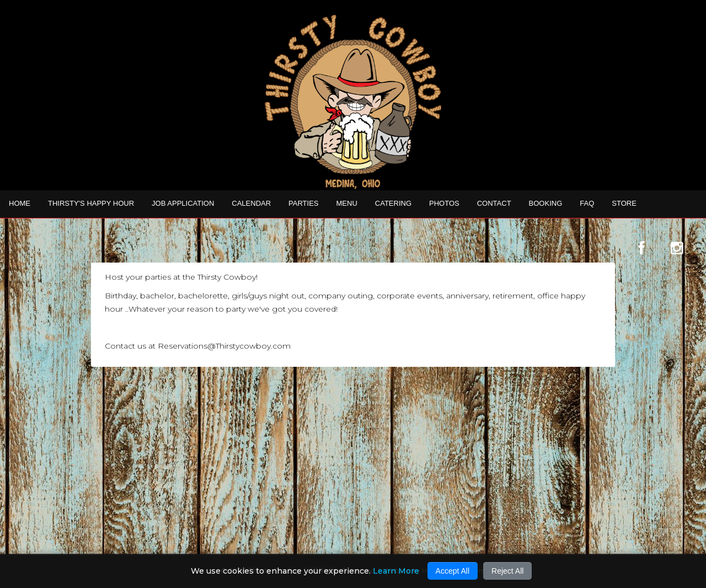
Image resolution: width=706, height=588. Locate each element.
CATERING (393, 203)
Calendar (251, 203)
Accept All (453, 571)
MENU (347, 203)
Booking (546, 203)
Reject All (507, 571)
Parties (303, 203)
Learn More (396, 571)
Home (20, 203)
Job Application (183, 203)
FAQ (587, 203)
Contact (494, 203)
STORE (624, 203)
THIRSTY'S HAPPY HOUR (91, 203)
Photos (444, 203)
